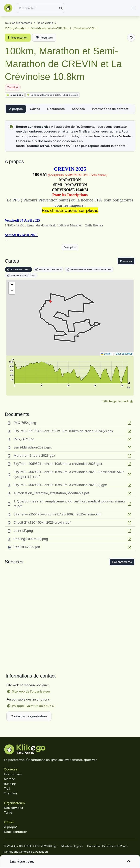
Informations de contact (110, 109)
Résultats (44, 38)
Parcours (126, 261)
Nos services (13, 808)
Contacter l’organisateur (29, 716)
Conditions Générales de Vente (107, 846)
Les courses (13, 774)
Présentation (18, 38)
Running (10, 784)
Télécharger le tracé (118, 401)
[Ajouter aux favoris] (131, 38)
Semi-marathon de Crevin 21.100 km (89, 269)
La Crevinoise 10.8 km (21, 275)
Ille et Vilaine (45, 23)
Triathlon (10, 793)
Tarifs (8, 813)
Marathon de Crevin (48, 269)
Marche (10, 779)
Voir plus (70, 247)
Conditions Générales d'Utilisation (26, 852)
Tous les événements (18, 23)
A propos (16, 109)
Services (78, 109)
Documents (56, 109)
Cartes (35, 109)
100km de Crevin (19, 269)
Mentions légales (72, 846)
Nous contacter (16, 832)
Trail (7, 789)
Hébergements (122, 562)
